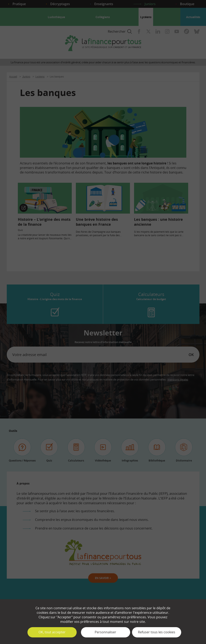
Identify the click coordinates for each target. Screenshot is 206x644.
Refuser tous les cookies (157, 632)
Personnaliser (105, 632)
